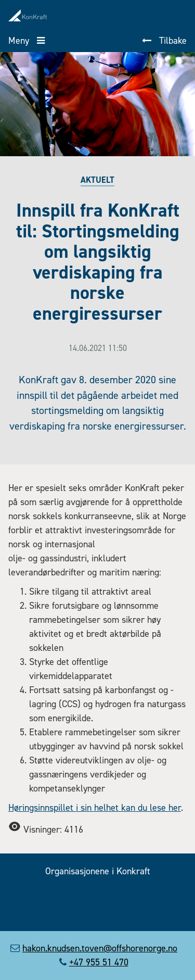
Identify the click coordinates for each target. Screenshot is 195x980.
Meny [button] (20, 41)
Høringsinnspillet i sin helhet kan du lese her (95, 808)
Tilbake (172, 41)
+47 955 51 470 (99, 962)
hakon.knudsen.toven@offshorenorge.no (100, 948)
